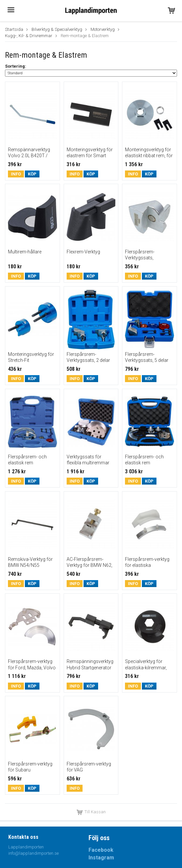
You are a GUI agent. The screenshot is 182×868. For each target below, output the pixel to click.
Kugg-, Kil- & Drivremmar (29, 36)
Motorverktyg (103, 29)
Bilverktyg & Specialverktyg (57, 29)
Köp (32, 174)
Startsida (14, 29)
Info (16, 174)
